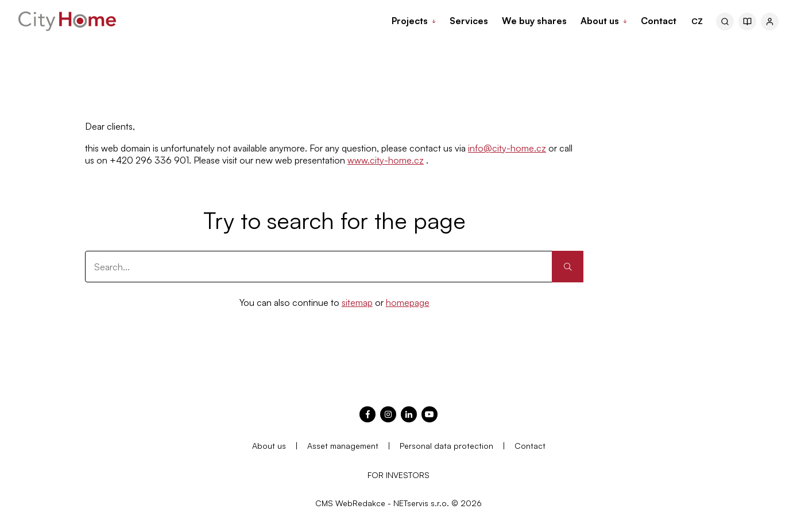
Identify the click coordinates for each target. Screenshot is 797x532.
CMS (324, 503)
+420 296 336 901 (149, 160)
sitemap (357, 302)
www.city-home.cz (386, 160)
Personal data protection (446, 446)
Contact (530, 446)
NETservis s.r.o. (421, 503)
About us (269, 446)
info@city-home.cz (507, 148)
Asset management (343, 446)
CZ (697, 21)
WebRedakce (360, 503)
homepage (408, 302)
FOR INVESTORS (398, 475)
